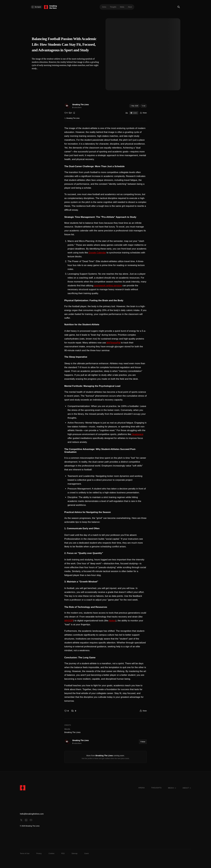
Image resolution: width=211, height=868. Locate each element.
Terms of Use (25, 853)
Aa (127, 113)
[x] (21, 820)
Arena (104, 7)
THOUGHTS (156, 788)
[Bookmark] (74, 113)
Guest (87, 853)
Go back (36, 7)
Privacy (39, 853)
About (130, 7)
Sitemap (74, 853)
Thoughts (113, 7)
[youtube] (31, 820)
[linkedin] (26, 820)
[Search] (179, 7)
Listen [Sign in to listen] (134, 113)
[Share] (143, 113)
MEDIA (172, 788)
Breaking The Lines (81, 105)
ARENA (141, 788)
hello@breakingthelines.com (32, 814)
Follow (143, 742)
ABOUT (187, 788)
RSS (63, 853)
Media (122, 7)
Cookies (51, 853)
